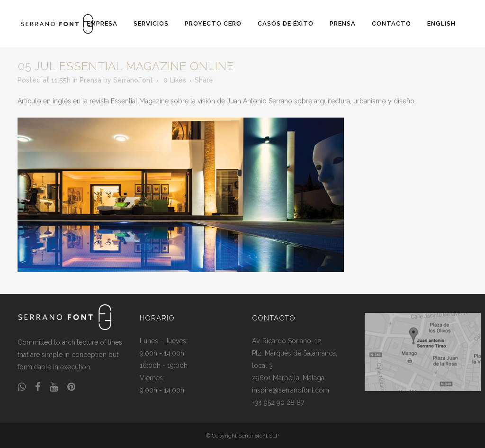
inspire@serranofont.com (291, 390)
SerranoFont (133, 80)
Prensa (90, 80)
